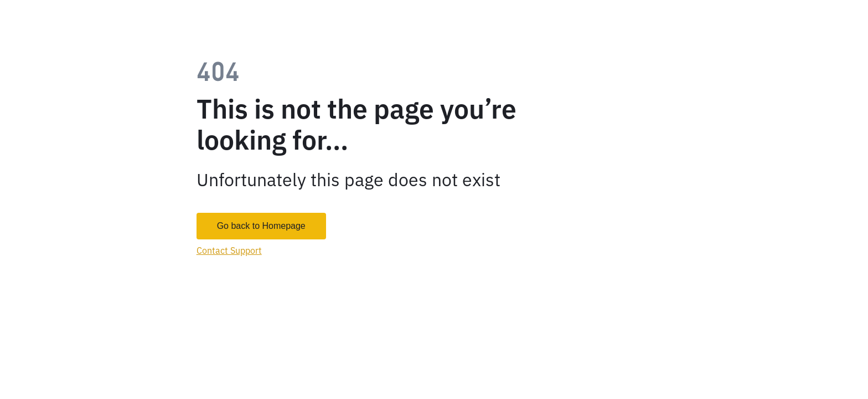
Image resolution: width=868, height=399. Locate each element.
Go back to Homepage (261, 226)
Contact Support (229, 250)
